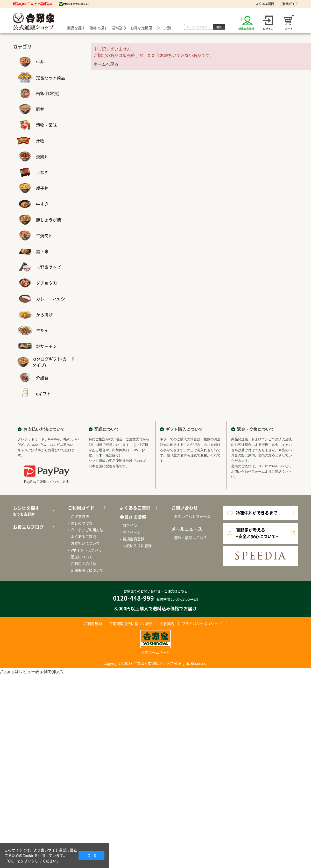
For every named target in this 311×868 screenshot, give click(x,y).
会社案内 (167, 623)
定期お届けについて (87, 570)
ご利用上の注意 (83, 563)
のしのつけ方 (82, 523)
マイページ (132, 532)
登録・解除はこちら (190, 537)
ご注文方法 (80, 516)
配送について (82, 557)
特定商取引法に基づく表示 (131, 623)
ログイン (130, 525)
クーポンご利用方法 (87, 530)
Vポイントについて (86, 550)
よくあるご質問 (83, 536)
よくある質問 (265, 4)
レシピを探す (33, 511)
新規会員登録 (133, 539)
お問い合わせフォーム (248, 472)
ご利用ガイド (289, 4)
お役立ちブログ (28, 527)
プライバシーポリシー (200, 623)
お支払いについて (85, 543)
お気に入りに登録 (137, 546)
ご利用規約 (93, 623)
